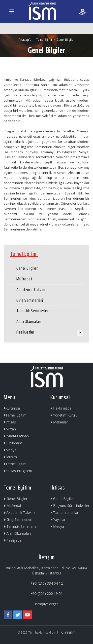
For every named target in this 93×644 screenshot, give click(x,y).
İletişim (10, 457)
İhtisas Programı (18, 471)
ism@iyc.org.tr (46, 604)
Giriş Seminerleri (30, 300)
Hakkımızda (61, 408)
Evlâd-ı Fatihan (16, 436)
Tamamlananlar (64, 512)
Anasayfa (25, 39)
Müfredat (24, 279)
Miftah (10, 429)
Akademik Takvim (31, 290)
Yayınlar (58, 519)
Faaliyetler (25, 332)
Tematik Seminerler (32, 311)
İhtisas (10, 422)
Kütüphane (13, 443)
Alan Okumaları (29, 321)
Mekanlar (59, 422)
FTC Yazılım (66, 632)
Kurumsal (12, 408)
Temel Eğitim (45, 39)
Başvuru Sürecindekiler (70, 506)
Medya (10, 450)
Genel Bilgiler (27, 268)
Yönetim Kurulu (64, 415)
